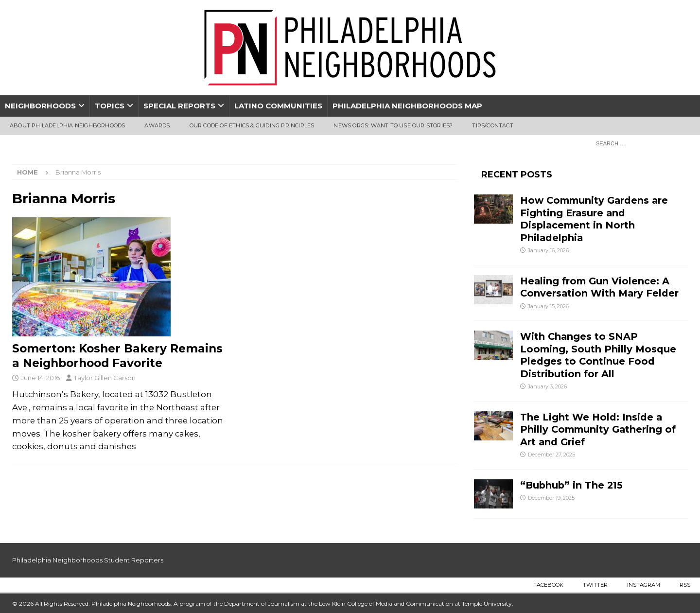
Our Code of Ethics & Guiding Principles (252, 125)
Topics (110, 106)
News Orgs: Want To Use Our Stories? (393, 125)
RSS (685, 585)
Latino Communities (278, 106)
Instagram (644, 585)
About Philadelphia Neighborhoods (67, 125)
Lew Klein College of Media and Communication (386, 604)
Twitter (595, 585)
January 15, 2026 (548, 306)
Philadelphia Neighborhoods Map (407, 106)
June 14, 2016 (40, 378)
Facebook (548, 585)
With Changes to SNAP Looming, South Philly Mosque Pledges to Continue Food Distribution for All (598, 355)
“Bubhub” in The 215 (571, 485)
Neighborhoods (40, 106)
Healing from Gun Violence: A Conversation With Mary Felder (599, 287)
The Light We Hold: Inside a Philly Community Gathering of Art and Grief (598, 429)
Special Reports (179, 106)
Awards (157, 125)
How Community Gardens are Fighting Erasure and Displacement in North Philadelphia (594, 219)
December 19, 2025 (551, 498)
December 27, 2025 (551, 455)
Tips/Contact (492, 125)
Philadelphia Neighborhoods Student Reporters (88, 560)
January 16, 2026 (548, 250)
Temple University (487, 604)
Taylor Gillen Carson (105, 378)
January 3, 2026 (547, 386)
